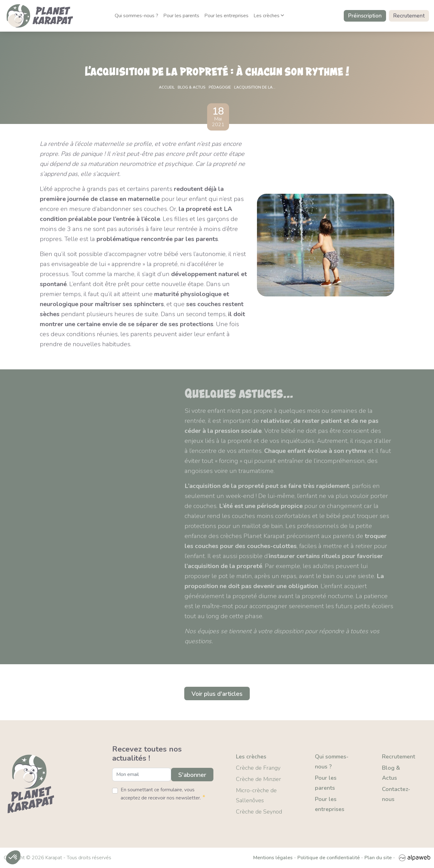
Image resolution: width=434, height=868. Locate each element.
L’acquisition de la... (255, 87)
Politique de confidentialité (329, 858)
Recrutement (409, 16)
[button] (13, 857)
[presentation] (160, 816)
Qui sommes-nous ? (136, 16)
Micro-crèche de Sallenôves (256, 795)
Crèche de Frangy (258, 768)
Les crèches (251, 757)
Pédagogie (220, 87)
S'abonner (192, 775)
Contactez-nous (396, 794)
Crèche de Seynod (259, 812)
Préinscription (365, 16)
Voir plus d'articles (217, 693)
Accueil (167, 87)
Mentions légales (273, 858)
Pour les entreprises (226, 16)
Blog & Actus (391, 773)
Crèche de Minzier (259, 779)
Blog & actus (192, 87)
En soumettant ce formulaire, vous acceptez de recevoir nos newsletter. (163, 794)
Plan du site (378, 858)
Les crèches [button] (269, 16)
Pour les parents (181, 16)
